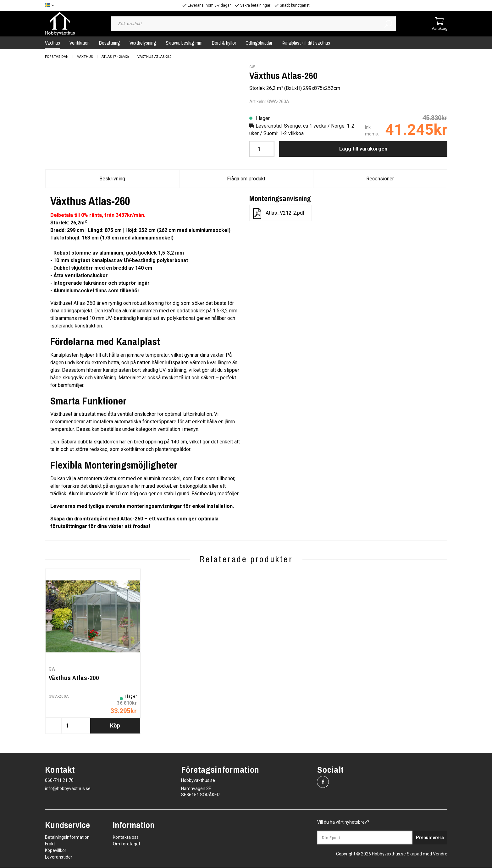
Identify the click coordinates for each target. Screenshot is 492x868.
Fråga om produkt (246, 179)
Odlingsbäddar (259, 43)
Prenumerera (430, 838)
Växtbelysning (143, 43)
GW (252, 67)
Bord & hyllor (224, 43)
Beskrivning (112, 179)
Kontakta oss (126, 838)
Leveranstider (59, 857)
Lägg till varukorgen (363, 149)
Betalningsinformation (67, 838)
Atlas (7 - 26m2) (115, 57)
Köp (115, 726)
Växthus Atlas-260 (154, 57)
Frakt (50, 844)
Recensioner (380, 179)
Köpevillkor (56, 851)
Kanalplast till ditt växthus (306, 43)
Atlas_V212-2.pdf (279, 214)
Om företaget (127, 844)
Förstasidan (57, 57)
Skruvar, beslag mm (184, 43)
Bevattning (110, 43)
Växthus (53, 43)
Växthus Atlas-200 (74, 678)
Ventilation (80, 43)
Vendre (440, 854)
